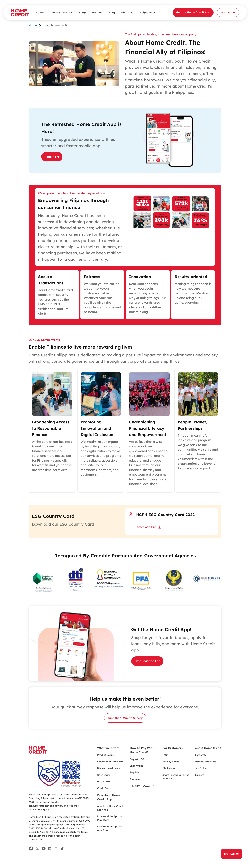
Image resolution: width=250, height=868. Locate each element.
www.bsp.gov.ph (41, 809)
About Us (127, 13)
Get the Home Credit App (193, 12)
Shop (82, 13)
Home (40, 13)
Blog (112, 13)
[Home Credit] (20, 13)
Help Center (147, 13)
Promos (97, 13)
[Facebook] (31, 848)
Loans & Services (61, 13)
